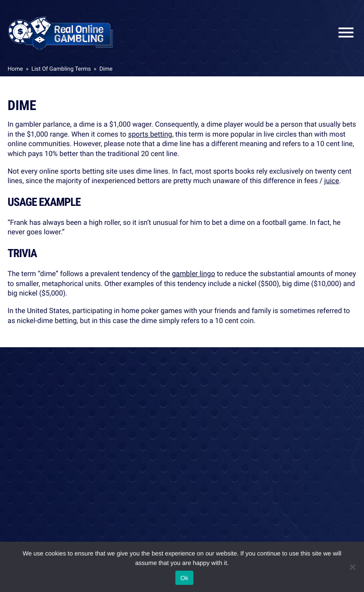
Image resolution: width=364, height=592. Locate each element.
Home (15, 69)
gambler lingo (194, 274)
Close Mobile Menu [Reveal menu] (342, 32)
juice (332, 181)
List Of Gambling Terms (61, 69)
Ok (184, 578)
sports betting (150, 134)
